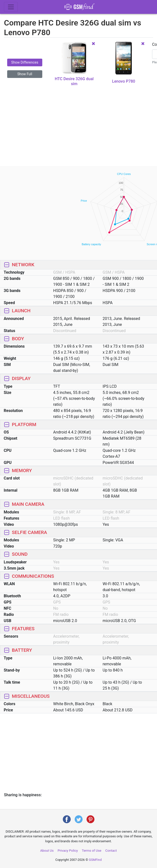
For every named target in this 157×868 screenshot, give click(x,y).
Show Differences (25, 62)
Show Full (25, 74)
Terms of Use (92, 851)
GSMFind (95, 860)
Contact (111, 851)
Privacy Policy (68, 851)
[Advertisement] (78, 130)
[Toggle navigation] (11, 7)
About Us (47, 851)
